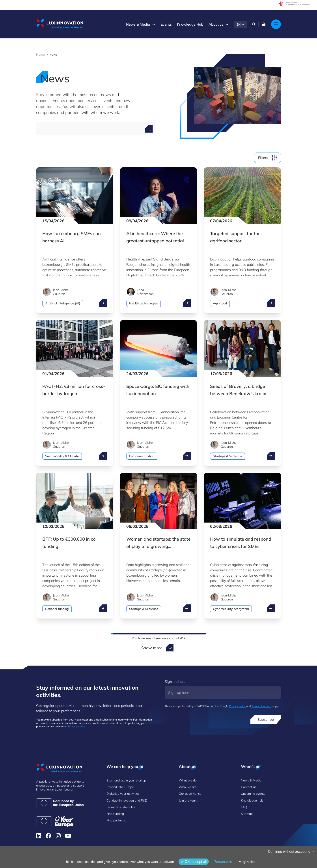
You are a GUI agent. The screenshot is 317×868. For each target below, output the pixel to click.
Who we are (188, 787)
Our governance (190, 794)
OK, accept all (194, 862)
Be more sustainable (121, 807)
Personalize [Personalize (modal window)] (223, 862)
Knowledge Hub (190, 24)
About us (216, 24)
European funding (142, 456)
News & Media (138, 24)
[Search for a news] (149, 129)
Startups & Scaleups (227, 456)
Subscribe (266, 719)
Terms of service (261, 706)
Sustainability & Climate (62, 456)
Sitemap (247, 814)
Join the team (188, 800)
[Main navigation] (276, 24)
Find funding (115, 814)
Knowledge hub (252, 800)
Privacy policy (237, 706)
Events (166, 24)
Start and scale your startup (126, 780)
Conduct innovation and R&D (127, 800)
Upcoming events (253, 794)
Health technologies (144, 303)
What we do (188, 780)
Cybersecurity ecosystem (231, 609)
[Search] (254, 24)
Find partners (116, 820)
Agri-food (220, 303)
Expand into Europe (120, 787)
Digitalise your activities (123, 794)
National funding (57, 609)
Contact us (249, 787)
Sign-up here (175, 681)
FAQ (244, 807)
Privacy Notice (77, 726)
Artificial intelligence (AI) (63, 303)
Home (40, 55)
